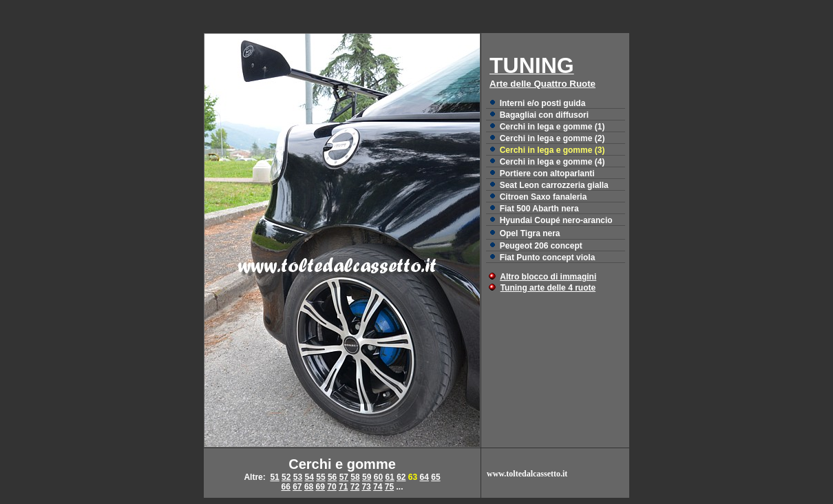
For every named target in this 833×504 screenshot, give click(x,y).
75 (389, 487)
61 (389, 477)
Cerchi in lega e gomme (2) (552, 138)
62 (401, 477)
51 (274, 477)
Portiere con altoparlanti (547, 174)
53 (298, 477)
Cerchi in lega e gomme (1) (552, 127)
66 (285, 487)
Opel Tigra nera (530, 233)
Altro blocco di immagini (548, 277)
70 (331, 487)
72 (355, 487)
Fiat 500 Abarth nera (539, 209)
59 (367, 477)
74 (378, 487)
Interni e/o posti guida (543, 103)
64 (424, 477)
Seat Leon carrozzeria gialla (554, 185)
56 (332, 477)
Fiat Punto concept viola (548, 258)
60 (378, 477)
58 (355, 477)
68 (309, 487)
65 (435, 477)
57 (344, 477)
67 (297, 487)
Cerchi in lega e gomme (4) (552, 162)
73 (366, 487)
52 (286, 477)
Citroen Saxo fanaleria (544, 197)
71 (343, 487)
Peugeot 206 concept (541, 246)
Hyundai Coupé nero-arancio (556, 220)
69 (320, 487)
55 (320, 477)
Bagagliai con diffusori (544, 115)
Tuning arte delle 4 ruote (548, 288)
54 (309, 477)
